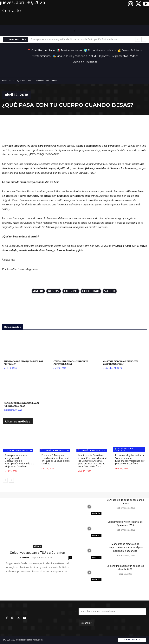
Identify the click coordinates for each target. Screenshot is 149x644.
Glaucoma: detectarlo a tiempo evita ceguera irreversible (121, 363)
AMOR (38, 291)
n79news (24, 557)
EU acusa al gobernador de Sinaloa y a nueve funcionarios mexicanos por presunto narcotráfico (130, 459)
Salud (12, 81)
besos (54, 291)
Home (4, 81)
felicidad (91, 291)
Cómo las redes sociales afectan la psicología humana (71, 363)
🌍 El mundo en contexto (124, 449)
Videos (37, 546)
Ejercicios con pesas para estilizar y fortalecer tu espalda (22, 404)
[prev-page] (5, 480)
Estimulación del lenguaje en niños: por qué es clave (23, 363)
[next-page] (11, 480)
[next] (144, 39)
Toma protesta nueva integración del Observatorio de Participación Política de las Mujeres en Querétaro (19, 461)
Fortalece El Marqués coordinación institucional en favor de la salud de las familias (55, 459)
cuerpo (71, 291)
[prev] (138, 39)
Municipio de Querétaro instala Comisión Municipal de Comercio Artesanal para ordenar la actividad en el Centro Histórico (93, 461)
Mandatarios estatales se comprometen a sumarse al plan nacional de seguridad (125, 548)
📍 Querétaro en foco (18, 450)
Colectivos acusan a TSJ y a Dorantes (37, 553)
